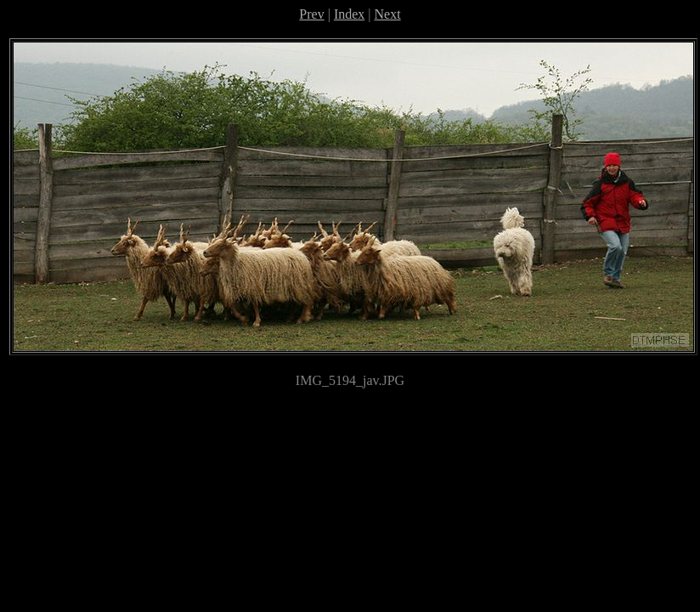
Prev (311, 14)
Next (388, 14)
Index (349, 14)
